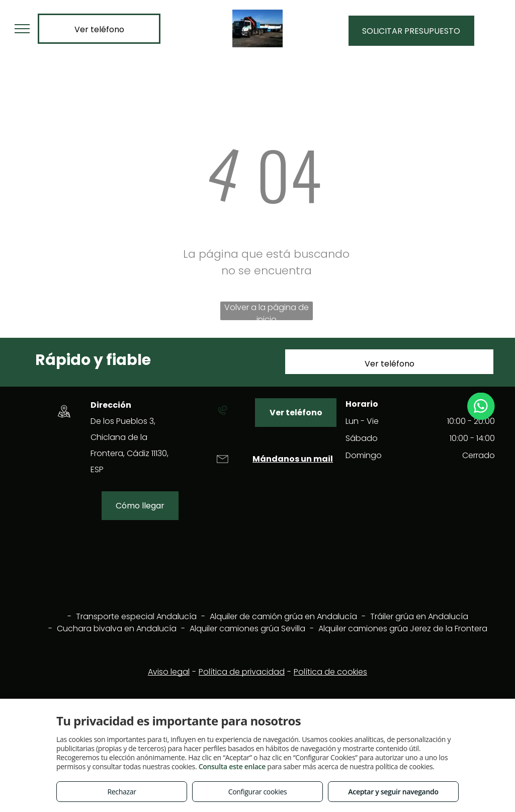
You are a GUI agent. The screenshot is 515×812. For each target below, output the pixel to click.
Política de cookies (330, 672)
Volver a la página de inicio (267, 311)
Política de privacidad (242, 672)
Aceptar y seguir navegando (393, 792)
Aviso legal (169, 672)
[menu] (22, 29)
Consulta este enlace (232, 766)
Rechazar (121, 792)
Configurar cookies (258, 792)
